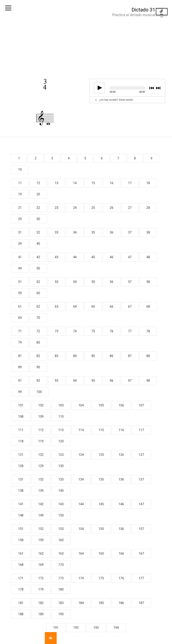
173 (61, 578)
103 (61, 405)
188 (21, 614)
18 (148, 183)
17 (130, 183)
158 (21, 540)
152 (41, 529)
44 (75, 257)
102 (41, 405)
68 (148, 307)
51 (20, 282)
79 (20, 342)
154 (81, 529)
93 (57, 381)
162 (41, 554)
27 (130, 208)
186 (121, 603)
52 (38, 282)
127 (141, 455)
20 (38, 194)
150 (61, 515)
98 (148, 381)
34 (75, 232)
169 (41, 565)
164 (81, 554)
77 (130, 331)
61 (20, 307)
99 (20, 392)
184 (81, 603)
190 (61, 614)
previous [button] (152, 88)
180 (61, 589)
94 (75, 381)
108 (21, 417)
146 (121, 504)
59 (20, 293)
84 (75, 356)
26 (112, 208)
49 (20, 268)
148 (21, 515)
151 (21, 529)
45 (93, 257)
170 (61, 565)
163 (61, 554)
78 (148, 331)
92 (38, 381)
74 (75, 331)
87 (130, 356)
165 (101, 554)
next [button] (158, 88)
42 (38, 257)
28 (148, 208)
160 (61, 540)
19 (20, 194)
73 (57, 331)
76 (112, 331)
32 (38, 232)
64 (75, 307)
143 (61, 504)
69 (20, 318)
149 (41, 515)
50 (38, 268)
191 (56, 628)
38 (148, 232)
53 (57, 282)
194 (116, 628)
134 (81, 479)
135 (101, 479)
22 (38, 208)
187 (141, 603)
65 (93, 307)
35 (93, 232)
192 (76, 628)
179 (41, 589)
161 (21, 554)
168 (21, 565)
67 (130, 307)
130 (61, 466)
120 (61, 441)
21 (20, 208)
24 (75, 208)
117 (141, 430)
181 (21, 603)
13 (57, 183)
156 (121, 529)
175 (101, 578)
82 (38, 356)
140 (61, 491)
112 (41, 430)
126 (121, 455)
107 (141, 405)
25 (93, 208)
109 (41, 417)
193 (96, 628)
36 (112, 232)
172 (41, 578)
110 (61, 417)
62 (38, 307)
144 (81, 504)
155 (101, 529)
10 (20, 170)
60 (38, 293)
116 (121, 430)
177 (141, 578)
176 (121, 578)
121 (21, 455)
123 (61, 455)
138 (21, 491)
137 (141, 479)
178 (21, 589)
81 (20, 356)
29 (20, 219)
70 (38, 318)
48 (148, 257)
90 (38, 367)
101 (21, 405)
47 (130, 257)
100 (39, 392)
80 (38, 342)
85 (93, 356)
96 (112, 381)
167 (141, 554)
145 (101, 504)
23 (57, 208)
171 (21, 578)
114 (81, 430)
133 (61, 479)
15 (93, 183)
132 (41, 479)
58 (148, 282)
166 (121, 554)
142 (41, 504)
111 (21, 430)
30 (38, 219)
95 (93, 381)
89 (20, 367)
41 (20, 257)
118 (21, 441)
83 (57, 356)
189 (41, 614)
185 (101, 603)
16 (112, 183)
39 (20, 244)
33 (57, 232)
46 (112, 257)
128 (21, 466)
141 (21, 504)
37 (130, 232)
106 (121, 405)
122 (41, 455)
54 (75, 282)
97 (130, 381)
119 (41, 441)
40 (38, 244)
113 (61, 430)
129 (41, 466)
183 (61, 603)
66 (112, 307)
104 (81, 405)
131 (21, 479)
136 (121, 479)
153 (61, 529)
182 (41, 603)
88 (148, 356)
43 (57, 257)
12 (38, 183)
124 (81, 455)
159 (41, 540)
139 (41, 491)
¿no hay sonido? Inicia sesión (116, 100)
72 (38, 331)
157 (141, 529)
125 (101, 455)
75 (93, 331)
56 (112, 282)
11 (20, 183)
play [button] (98, 88)
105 (101, 405)
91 (20, 381)
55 (93, 282)
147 (141, 504)
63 (57, 307)
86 (112, 356)
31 (20, 232)
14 (75, 183)
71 (20, 331)
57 (130, 282)
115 (101, 430)
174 (81, 578)
